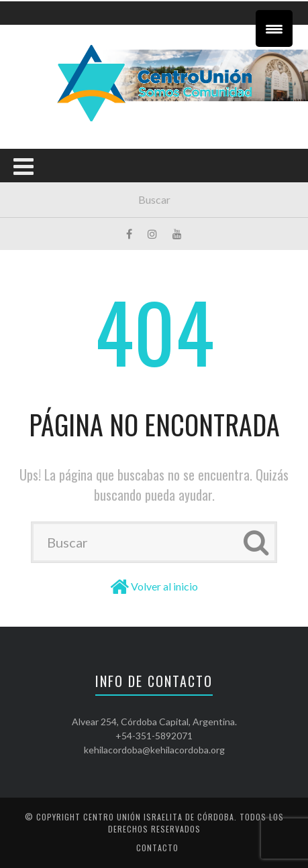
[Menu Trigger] (274, 28)
